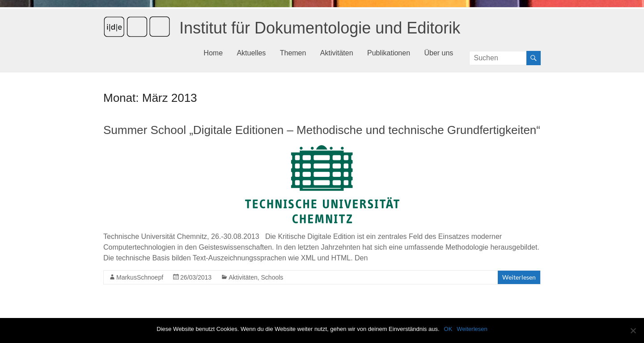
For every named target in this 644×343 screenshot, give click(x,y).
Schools (272, 277)
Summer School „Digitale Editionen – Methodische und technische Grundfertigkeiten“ (322, 130)
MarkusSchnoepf (140, 277)
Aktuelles (251, 53)
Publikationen (389, 53)
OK (448, 329)
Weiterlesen (519, 277)
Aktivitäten (337, 53)
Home (213, 53)
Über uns (439, 53)
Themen (293, 53)
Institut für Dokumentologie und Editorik (320, 28)
